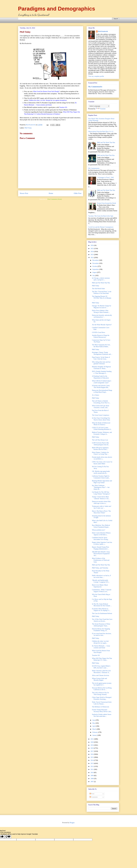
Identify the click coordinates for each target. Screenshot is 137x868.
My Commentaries (95, 87)
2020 (92, 742)
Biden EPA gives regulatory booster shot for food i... (100, 449)
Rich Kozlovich (103, 31)
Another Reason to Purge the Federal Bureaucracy (101, 336)
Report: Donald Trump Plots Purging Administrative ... (101, 548)
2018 (92, 748)
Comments (94, 797)
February (95, 732)
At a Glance (96, 395)
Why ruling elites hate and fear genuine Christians (101, 363)
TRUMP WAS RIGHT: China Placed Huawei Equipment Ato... (101, 554)
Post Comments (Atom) (55, 199)
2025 (92, 249)
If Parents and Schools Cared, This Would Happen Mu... (101, 387)
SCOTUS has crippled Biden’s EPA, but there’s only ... (101, 667)
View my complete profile (96, 76)
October (95, 266)
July (94, 275)
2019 (92, 745)
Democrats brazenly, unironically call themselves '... (102, 316)
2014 (92, 760)
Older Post (78, 193)
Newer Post (24, 193)
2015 (92, 757)
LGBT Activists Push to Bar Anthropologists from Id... (101, 444)
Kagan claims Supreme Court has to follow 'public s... (102, 543)
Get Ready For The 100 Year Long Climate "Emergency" (101, 493)
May (94, 723)
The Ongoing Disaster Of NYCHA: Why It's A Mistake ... (102, 298)
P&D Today (28, 128)
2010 (92, 773)
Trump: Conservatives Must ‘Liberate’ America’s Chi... (101, 498)
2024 (92, 252)
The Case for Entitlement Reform (102, 613)
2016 (92, 754)
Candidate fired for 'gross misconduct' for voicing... (100, 539)
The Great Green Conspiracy (101, 415)
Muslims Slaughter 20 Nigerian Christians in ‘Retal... (101, 368)
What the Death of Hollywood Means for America (101, 424)
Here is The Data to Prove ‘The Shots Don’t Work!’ (101, 512)
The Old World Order (98, 289)
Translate (101, 109)
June (94, 720)
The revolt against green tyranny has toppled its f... (102, 684)
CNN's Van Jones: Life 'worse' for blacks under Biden (102, 463)
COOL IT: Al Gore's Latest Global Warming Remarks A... (102, 429)
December (96, 260)
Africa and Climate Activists (101, 675)
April (94, 726)
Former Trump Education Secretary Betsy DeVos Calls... (102, 711)
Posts (92, 794)
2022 (92, 258)
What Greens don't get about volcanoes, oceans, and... (101, 407)
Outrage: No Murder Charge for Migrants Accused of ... (102, 307)
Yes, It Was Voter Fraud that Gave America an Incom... (102, 620)
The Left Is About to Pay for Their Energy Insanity (100, 694)
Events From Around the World (106, 203)
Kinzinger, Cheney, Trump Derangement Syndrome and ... (102, 353)
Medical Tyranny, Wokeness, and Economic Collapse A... (102, 433)
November (96, 263)
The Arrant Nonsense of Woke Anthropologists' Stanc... (101, 625)
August (95, 272)
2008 (92, 779)
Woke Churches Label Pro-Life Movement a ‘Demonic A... (101, 672)
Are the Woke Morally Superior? (102, 325)
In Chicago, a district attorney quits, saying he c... (101, 279)
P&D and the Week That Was (106, 155)
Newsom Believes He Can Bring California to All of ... (102, 689)
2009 (92, 776)
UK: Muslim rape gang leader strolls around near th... (101, 472)
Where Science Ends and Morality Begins (99, 679)
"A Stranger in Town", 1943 (105, 178)
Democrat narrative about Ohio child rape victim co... (101, 502)
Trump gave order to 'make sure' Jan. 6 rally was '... (102, 507)
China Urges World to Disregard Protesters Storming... (102, 698)
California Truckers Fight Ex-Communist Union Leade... (101, 477)
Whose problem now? (99, 530)
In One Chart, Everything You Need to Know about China (101, 419)
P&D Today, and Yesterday (100, 568)
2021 (92, 739)
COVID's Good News (98, 332)
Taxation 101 (96, 655)
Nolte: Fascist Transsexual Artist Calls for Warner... (102, 703)
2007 (92, 782)
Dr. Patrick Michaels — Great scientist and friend (101, 647)
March (95, 729)
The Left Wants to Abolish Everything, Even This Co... (101, 402)
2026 (92, 245)
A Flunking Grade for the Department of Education (100, 377)
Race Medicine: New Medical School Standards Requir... (101, 526)
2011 (92, 769)
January (95, 735)
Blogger (72, 823)
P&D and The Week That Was (106, 143)
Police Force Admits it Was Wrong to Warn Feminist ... (101, 311)
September (96, 269)
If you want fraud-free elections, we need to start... (102, 634)
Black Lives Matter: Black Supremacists (100, 586)
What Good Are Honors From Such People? (101, 652)
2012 (92, 766)
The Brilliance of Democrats (101, 707)
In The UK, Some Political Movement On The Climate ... (102, 605)
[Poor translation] (8, 837)
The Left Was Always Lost (100, 440)
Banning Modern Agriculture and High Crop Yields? (102, 482)
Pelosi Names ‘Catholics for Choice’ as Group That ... (100, 453)
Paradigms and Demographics (57, 9)
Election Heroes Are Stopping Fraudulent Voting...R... (101, 630)
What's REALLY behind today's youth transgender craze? (102, 382)
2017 (92, 751)
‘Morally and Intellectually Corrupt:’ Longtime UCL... (101, 581)
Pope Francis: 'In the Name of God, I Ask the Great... (101, 358)
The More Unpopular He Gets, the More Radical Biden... (101, 346)
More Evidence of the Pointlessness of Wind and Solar (101, 560)
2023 (92, 255)
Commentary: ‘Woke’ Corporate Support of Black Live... (102, 591)
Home (51, 193)
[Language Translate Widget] (99, 106)
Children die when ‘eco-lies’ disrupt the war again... (100, 642)
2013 (92, 763)
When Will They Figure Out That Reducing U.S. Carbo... (102, 659)
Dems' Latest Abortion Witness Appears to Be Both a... (101, 534)
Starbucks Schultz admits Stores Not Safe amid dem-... (102, 715)
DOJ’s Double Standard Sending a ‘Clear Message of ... (102, 372)
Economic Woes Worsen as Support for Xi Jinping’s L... (101, 610)
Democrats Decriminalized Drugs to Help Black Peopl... (102, 391)
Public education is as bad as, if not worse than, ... (101, 576)
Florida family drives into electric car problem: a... (102, 458)
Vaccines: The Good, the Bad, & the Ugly (101, 216)
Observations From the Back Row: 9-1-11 (101, 132)
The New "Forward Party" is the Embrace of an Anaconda (102, 293)
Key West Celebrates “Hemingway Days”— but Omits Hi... (101, 487)
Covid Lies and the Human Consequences (101, 227)
